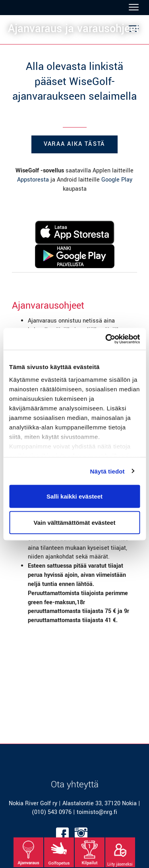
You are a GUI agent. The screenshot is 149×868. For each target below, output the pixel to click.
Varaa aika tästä (74, 144)
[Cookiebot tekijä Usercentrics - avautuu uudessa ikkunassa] (106, 339)
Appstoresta (33, 180)
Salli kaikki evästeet (74, 496)
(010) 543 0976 (52, 812)
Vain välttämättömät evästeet (75, 522)
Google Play (117, 180)
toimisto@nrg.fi (97, 812)
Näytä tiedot (107, 471)
